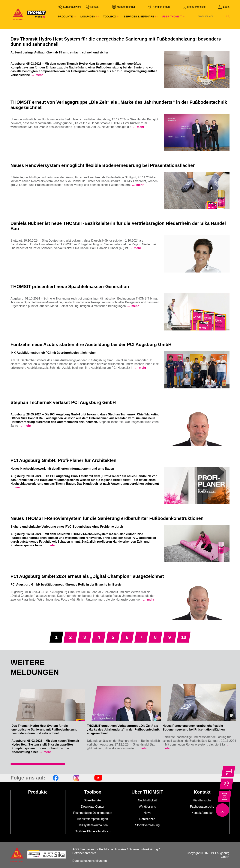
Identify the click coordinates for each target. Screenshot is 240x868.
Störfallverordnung (147, 825)
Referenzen (147, 819)
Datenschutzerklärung (143, 849)
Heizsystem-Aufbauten (93, 825)
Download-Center (93, 807)
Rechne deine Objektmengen (93, 813)
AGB (76, 849)
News (147, 813)
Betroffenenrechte (84, 853)
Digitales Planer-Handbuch (93, 831)
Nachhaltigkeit (147, 800)
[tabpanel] (48, 720)
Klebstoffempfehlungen (93, 819)
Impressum (89, 849)
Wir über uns (147, 807)
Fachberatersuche (202, 807)
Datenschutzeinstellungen (90, 861)
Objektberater (93, 800)
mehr (39, 75)
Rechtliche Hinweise (112, 849)
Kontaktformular (202, 813)
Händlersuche (202, 800)
